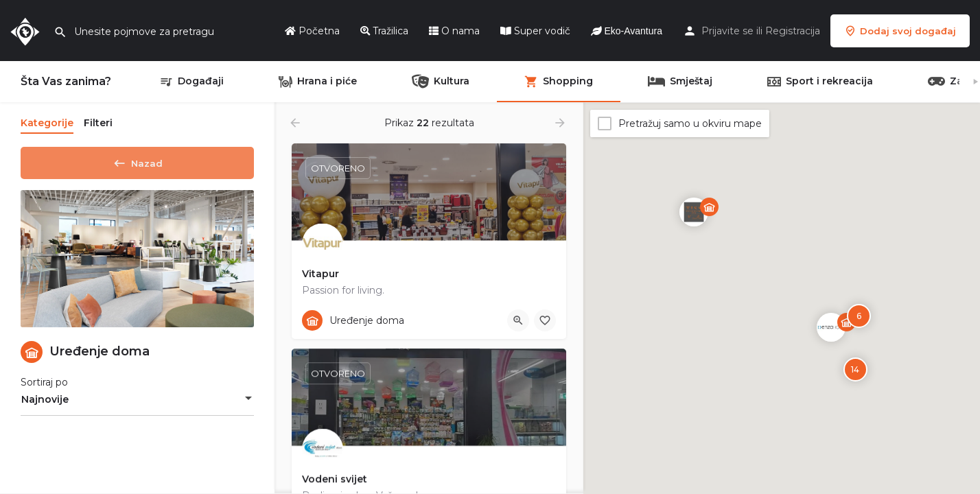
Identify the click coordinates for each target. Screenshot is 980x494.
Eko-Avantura (627, 31)
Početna (312, 31)
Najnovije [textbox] (45, 404)
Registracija (793, 31)
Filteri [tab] (98, 123)
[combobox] (137, 404)
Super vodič (535, 31)
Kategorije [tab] (47, 123)
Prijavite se (727, 31)
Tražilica (384, 31)
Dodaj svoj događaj (900, 31)
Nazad (137, 161)
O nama (454, 31)
